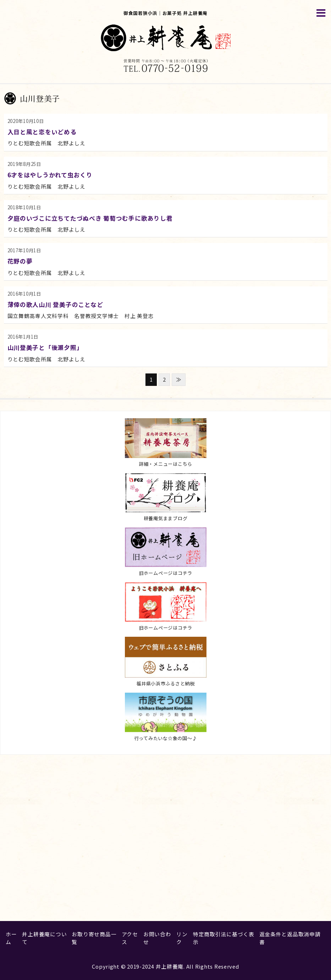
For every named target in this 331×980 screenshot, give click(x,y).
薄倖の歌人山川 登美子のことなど (55, 304)
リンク (182, 938)
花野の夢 (20, 261)
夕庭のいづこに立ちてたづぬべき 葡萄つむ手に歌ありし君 (90, 218)
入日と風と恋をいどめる (42, 132)
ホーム (11, 938)
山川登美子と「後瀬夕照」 (45, 347)
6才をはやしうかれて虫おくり (50, 175)
